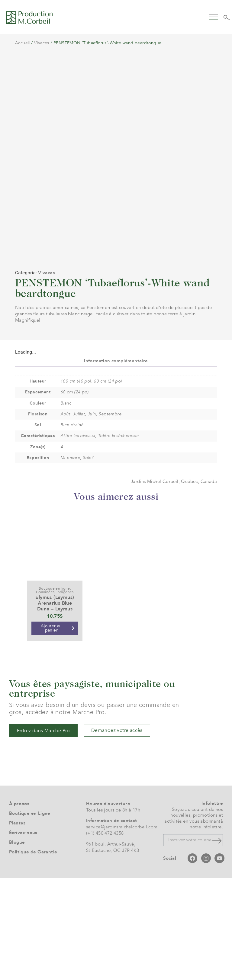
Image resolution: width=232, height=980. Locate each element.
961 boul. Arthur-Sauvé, (111, 946)
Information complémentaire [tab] (116, 462)
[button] (214, 16)
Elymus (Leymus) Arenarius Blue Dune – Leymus (55, 705)
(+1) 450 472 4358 (105, 935)
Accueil (23, 43)
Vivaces (42, 43)
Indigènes (65, 694)
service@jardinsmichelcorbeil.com (122, 929)
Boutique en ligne (54, 690)
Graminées (45, 694)
